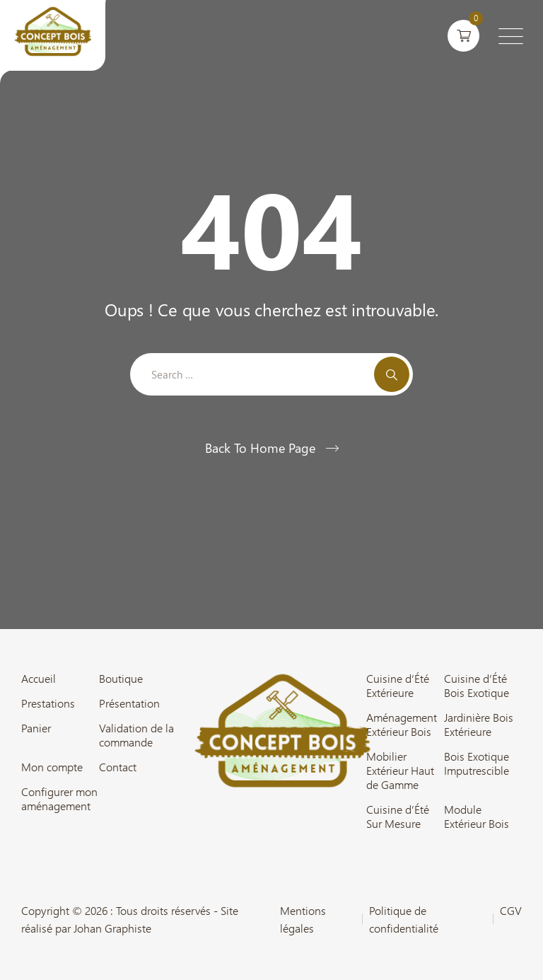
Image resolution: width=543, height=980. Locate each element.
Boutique (121, 679)
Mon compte (52, 767)
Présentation (129, 703)
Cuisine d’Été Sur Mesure (398, 817)
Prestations (48, 703)
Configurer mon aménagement (59, 799)
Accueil (39, 679)
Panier (36, 728)
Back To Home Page (260, 448)
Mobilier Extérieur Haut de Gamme (400, 771)
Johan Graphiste (112, 928)
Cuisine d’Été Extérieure (398, 686)
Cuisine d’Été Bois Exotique (477, 686)
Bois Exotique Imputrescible (477, 763)
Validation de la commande (136, 735)
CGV (511, 910)
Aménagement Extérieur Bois (402, 725)
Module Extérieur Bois (477, 817)
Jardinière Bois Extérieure (479, 725)
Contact (118, 767)
